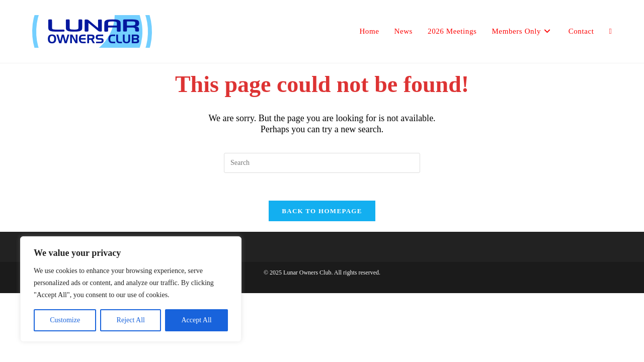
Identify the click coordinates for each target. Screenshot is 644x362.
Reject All (131, 320)
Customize (65, 320)
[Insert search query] (322, 163)
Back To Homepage (322, 214)
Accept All (196, 320)
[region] (131, 289)
